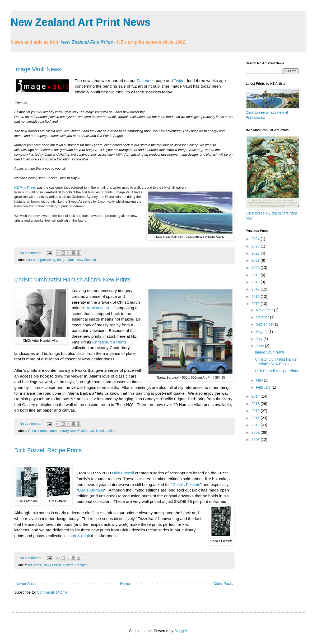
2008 (256, 440)
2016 (256, 297)
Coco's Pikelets (186, 485)
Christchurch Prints (109, 342)
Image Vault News (38, 69)
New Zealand (86, 260)
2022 (256, 253)
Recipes (81, 565)
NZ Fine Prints (25, 187)
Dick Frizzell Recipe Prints (48, 450)
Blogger (181, 631)
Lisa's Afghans (91, 490)
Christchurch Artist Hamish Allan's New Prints (73, 280)
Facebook (146, 81)
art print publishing (42, 260)
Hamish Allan (97, 308)
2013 (256, 404)
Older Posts (223, 584)
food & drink (79, 536)
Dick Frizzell (123, 473)
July (260, 339)
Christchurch (37, 431)
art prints (34, 565)
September (265, 324)
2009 (256, 432)
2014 (256, 396)
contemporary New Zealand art (71, 431)
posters (68, 565)
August (262, 332)
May (260, 380)
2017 (256, 289)
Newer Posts (26, 584)
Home (125, 584)
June (260, 346)
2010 (256, 425)
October (263, 317)
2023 (256, 246)
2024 (256, 239)
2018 (256, 282)
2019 (256, 275)
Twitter (180, 81)
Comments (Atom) (52, 592)
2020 (256, 268)
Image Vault (66, 260)
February (264, 387)
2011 (256, 418)
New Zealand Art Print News (81, 22)
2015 (256, 304)
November (265, 310)
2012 (256, 411)
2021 (256, 260)
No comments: (31, 253)
